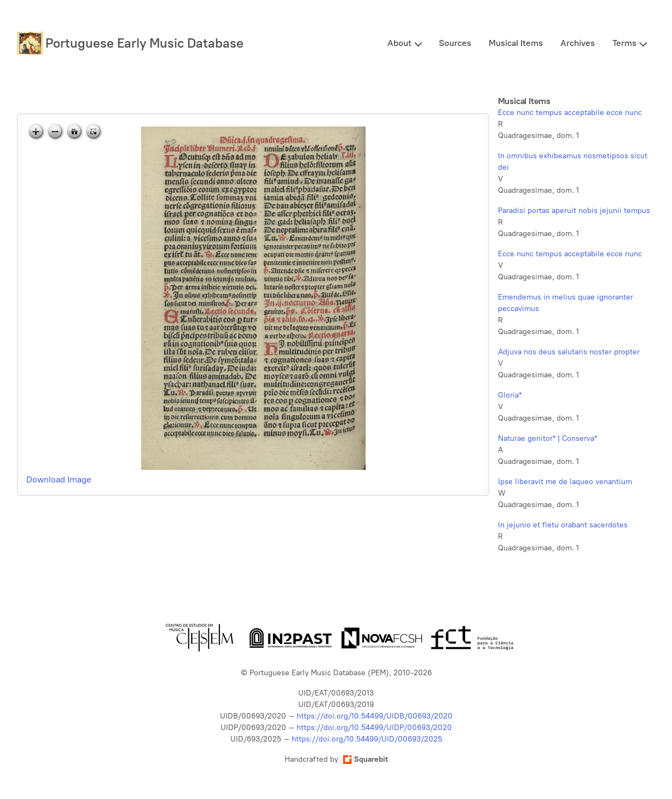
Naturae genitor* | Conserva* (548, 438)
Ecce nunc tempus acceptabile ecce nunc (570, 113)
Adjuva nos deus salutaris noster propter (569, 352)
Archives (578, 43)
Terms (624, 43)
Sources (455, 43)
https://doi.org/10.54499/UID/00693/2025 (367, 739)
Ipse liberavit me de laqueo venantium (565, 482)
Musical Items (516, 43)
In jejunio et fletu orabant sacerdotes (563, 525)
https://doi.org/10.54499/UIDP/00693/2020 (374, 728)
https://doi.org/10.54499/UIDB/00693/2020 (375, 716)
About (399, 43)
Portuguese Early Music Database (144, 43)
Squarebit (366, 759)
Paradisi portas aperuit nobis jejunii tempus (574, 211)
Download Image (59, 479)
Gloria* (510, 395)
